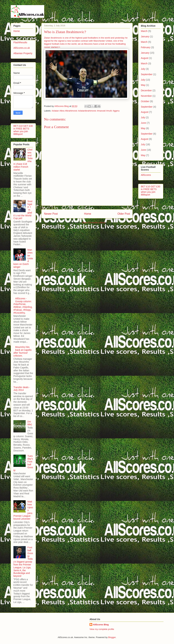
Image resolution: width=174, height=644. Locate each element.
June (143, 123)
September (147, 74)
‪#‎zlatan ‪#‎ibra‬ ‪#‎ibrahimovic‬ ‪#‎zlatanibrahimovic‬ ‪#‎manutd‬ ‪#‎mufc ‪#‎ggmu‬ (86, 111)
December (146, 90)
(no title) (30, 423)
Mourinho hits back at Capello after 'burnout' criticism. (23, 351)
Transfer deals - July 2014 (22, 389)
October (145, 101)
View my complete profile (102, 629)
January (145, 36)
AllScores (146, 175)
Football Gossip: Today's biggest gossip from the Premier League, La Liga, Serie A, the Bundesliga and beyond (23, 562)
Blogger (112, 637)
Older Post (124, 214)
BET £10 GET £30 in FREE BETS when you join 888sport (23, 130)
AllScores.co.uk (22, 48)
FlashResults (20, 42)
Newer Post (51, 214)
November (146, 96)
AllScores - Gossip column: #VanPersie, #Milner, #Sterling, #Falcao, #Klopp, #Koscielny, (23, 306)
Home (88, 214)
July (143, 69)
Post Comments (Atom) (94, 223)
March (144, 31)
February (146, 47)
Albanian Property (23, 53)
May (143, 85)
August (145, 58)
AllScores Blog (101, 625)
